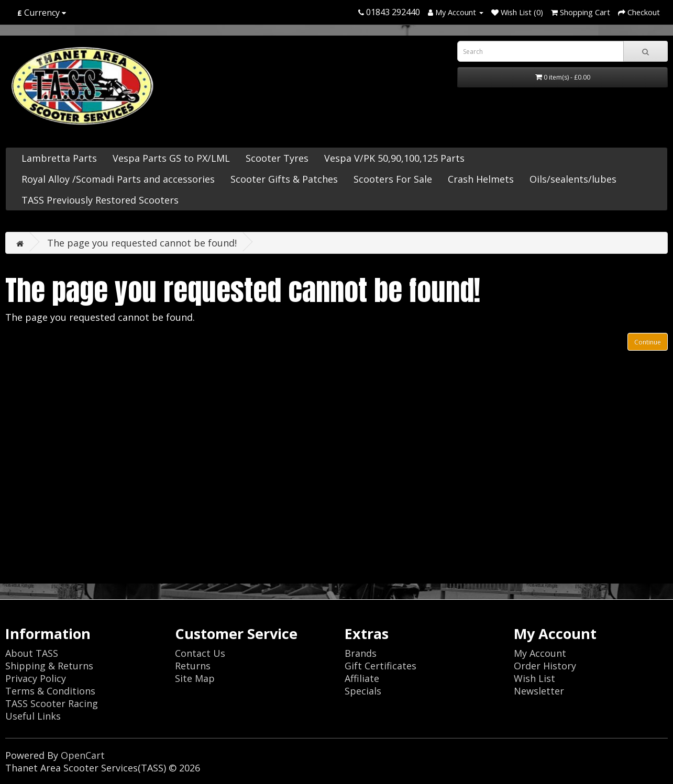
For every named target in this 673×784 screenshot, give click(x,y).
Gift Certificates (380, 666)
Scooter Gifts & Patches (284, 179)
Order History (545, 666)
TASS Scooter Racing (52, 703)
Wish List (534, 678)
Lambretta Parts (59, 158)
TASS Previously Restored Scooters (100, 200)
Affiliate (362, 678)
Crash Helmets (481, 179)
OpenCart (83, 755)
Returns (193, 666)
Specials (363, 691)
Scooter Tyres (277, 158)
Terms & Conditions (50, 691)
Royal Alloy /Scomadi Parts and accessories (118, 179)
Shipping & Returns (49, 666)
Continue (648, 342)
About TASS (32, 653)
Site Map (195, 678)
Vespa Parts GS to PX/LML (171, 158)
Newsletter (539, 691)
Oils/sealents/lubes (573, 179)
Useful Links (33, 716)
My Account (540, 653)
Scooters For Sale (393, 179)
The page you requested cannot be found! (142, 243)
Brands (361, 653)
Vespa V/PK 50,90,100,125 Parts (394, 158)
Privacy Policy (36, 678)
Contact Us (200, 653)
